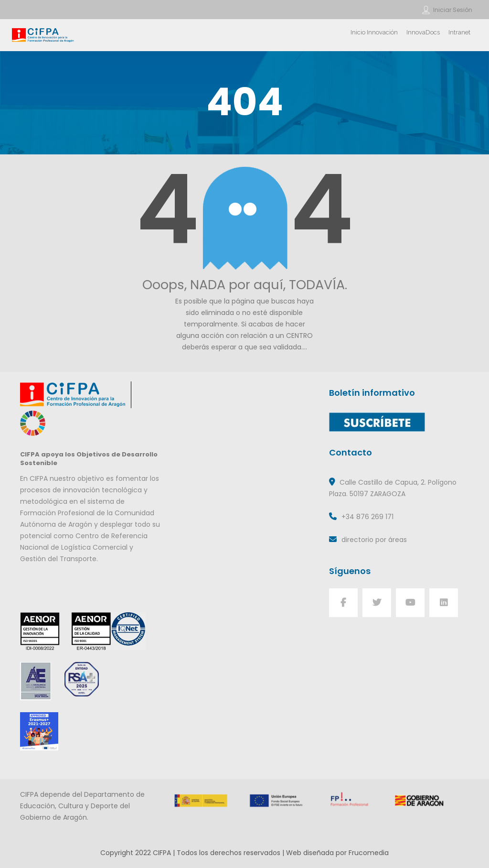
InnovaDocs (423, 32)
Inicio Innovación (374, 32)
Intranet (459, 32)
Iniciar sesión (453, 10)
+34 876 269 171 (367, 517)
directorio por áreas (374, 540)
